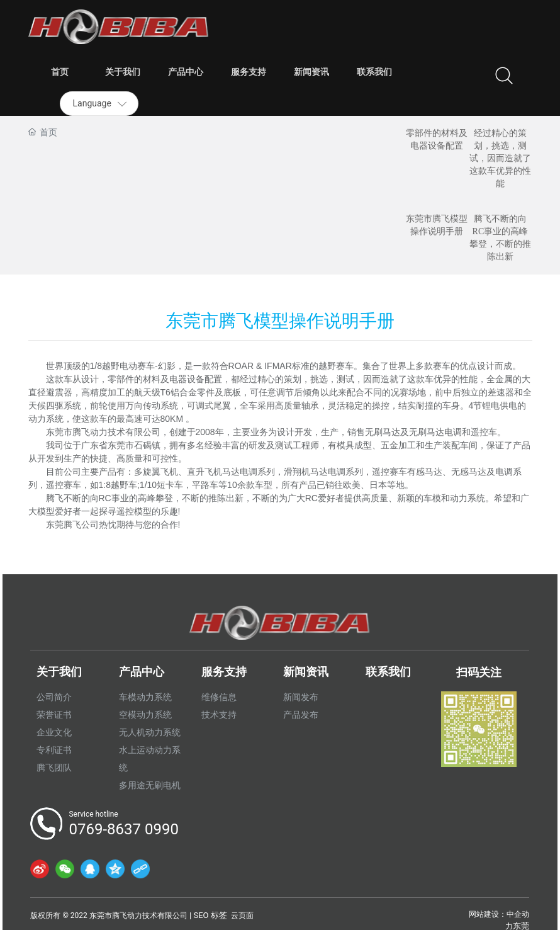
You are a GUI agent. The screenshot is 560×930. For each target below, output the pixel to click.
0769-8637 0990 (123, 829)
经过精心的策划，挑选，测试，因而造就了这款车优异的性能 (500, 158)
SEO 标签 (210, 915)
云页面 (242, 916)
